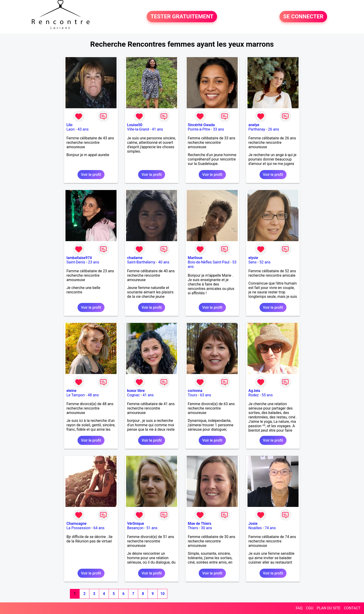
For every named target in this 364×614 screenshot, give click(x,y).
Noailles (255, 528)
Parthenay (257, 129)
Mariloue (195, 258)
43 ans (83, 129)
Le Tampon (76, 395)
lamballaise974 (79, 258)
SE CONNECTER (303, 17)
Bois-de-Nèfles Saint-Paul (209, 262)
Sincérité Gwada (201, 125)
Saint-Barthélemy (141, 262)
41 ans (157, 129)
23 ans (94, 262)
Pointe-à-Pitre (199, 129)
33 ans (218, 129)
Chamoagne (76, 524)
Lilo (69, 125)
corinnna (195, 391)
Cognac (133, 395)
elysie (253, 258)
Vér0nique (136, 524)
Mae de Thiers (200, 524)
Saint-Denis (76, 262)
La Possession (78, 528)
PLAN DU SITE (329, 608)
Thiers (193, 528)
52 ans (265, 262)
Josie (253, 524)
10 (162, 594)
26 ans (274, 129)
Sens (252, 262)
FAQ (299, 608)
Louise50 (135, 125)
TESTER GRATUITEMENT (182, 17)
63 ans (206, 395)
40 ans (164, 262)
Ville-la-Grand (138, 129)
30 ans (207, 528)
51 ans (152, 528)
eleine (71, 391)
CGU (310, 608)
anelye (254, 125)
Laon (70, 129)
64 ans (99, 528)
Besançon (135, 528)
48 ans (93, 395)
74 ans (270, 528)
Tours (192, 395)
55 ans (267, 395)
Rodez (253, 395)
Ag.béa (254, 391)
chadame (135, 258)
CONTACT (352, 608)
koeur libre (136, 391)
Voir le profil (91, 175)
